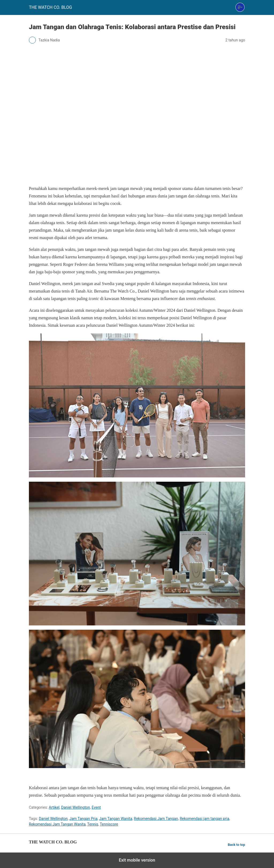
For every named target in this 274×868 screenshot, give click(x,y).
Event (96, 807)
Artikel (54, 807)
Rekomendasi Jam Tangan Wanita (57, 824)
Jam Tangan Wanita (116, 819)
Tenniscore (109, 824)
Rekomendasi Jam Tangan (156, 819)
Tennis (93, 824)
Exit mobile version (137, 860)
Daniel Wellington (75, 807)
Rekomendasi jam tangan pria (205, 819)
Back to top (236, 845)
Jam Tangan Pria (83, 819)
